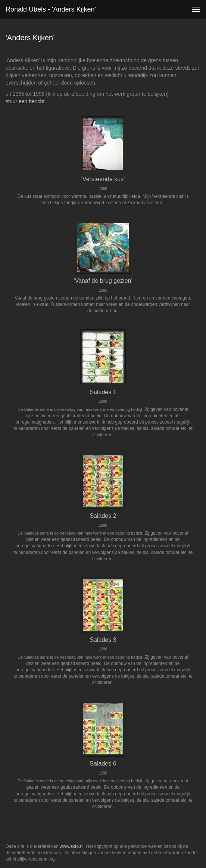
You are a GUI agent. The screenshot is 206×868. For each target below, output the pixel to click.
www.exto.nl (72, 846)
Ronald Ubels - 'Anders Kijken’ (51, 9)
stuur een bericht (25, 101)
